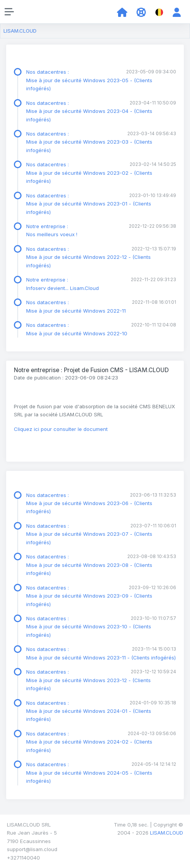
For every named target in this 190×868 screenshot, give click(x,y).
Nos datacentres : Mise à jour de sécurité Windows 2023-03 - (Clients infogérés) (89, 142)
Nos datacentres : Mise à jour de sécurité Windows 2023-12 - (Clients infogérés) (88, 680)
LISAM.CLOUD (20, 31)
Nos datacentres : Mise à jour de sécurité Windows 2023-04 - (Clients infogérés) (89, 111)
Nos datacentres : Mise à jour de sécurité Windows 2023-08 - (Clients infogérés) (89, 565)
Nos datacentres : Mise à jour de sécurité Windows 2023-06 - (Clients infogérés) (89, 503)
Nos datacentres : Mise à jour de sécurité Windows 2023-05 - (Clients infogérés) (89, 80)
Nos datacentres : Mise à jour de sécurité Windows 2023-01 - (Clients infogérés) (89, 204)
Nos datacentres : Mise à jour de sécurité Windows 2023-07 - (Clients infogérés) (89, 534)
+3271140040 (23, 858)
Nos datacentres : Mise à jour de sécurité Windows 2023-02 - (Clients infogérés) (89, 173)
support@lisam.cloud (32, 849)
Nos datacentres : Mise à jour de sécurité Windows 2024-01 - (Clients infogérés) (89, 711)
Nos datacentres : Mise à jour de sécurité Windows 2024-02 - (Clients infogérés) (89, 742)
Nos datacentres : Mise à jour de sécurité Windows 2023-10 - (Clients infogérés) (89, 627)
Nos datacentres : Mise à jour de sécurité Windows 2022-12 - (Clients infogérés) (88, 257)
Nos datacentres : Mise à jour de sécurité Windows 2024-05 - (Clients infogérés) (89, 773)
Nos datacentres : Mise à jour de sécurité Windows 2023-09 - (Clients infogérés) (89, 596)
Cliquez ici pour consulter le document (61, 429)
